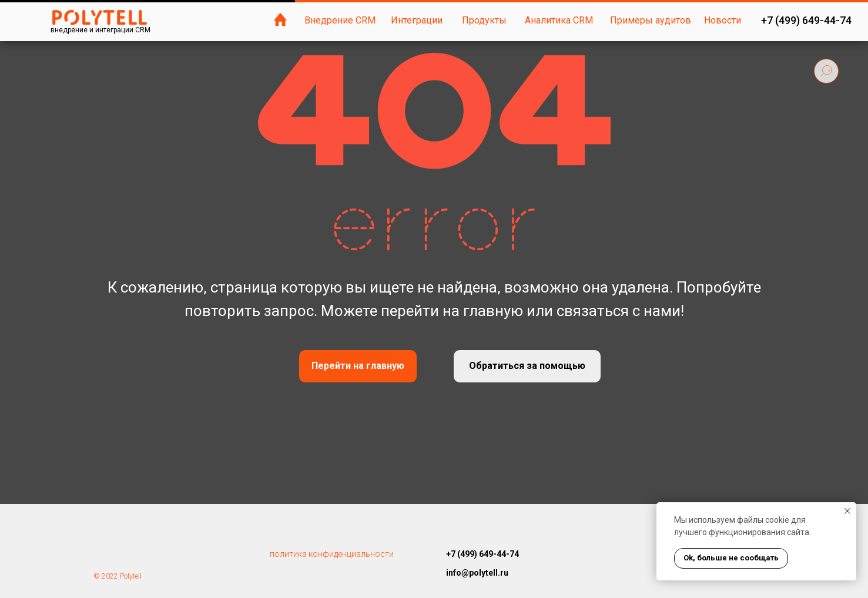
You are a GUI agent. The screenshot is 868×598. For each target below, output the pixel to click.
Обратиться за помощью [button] (527, 366)
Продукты (484, 20)
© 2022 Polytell (118, 576)
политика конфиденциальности (332, 554)
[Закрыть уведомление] (847, 511)
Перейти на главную (358, 366)
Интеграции (417, 20)
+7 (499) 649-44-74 (806, 20)
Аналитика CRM (559, 20)
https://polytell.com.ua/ (489, 591)
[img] (280, 19)
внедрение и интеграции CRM (100, 30)
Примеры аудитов (651, 20)
